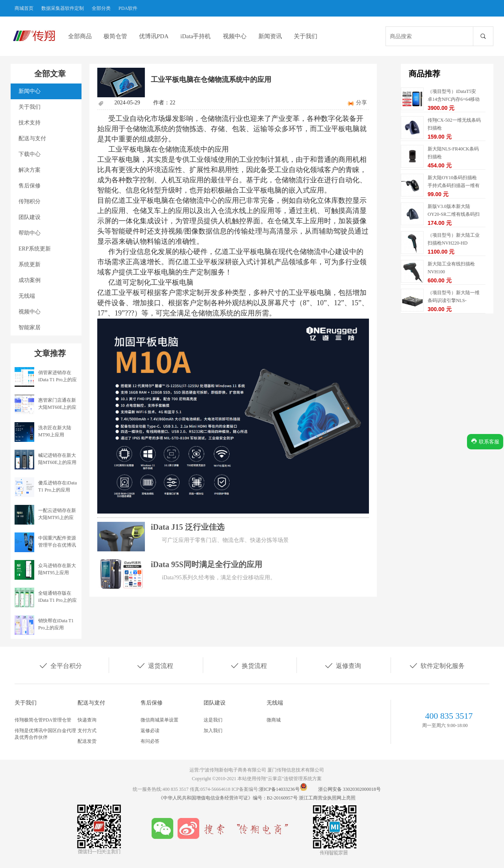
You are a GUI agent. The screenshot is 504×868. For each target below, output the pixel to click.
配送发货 (87, 741)
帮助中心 (30, 233)
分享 (361, 103)
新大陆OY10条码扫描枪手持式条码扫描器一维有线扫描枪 (454, 185)
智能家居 (30, 327)
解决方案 (30, 170)
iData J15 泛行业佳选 (188, 527)
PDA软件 (128, 8)
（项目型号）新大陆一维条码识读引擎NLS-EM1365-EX (454, 300)
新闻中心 (30, 91)
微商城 (274, 720)
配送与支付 (32, 138)
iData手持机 (195, 36)
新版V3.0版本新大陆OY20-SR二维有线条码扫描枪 (454, 214)
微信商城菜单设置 (159, 720)
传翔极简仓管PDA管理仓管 (43, 720)
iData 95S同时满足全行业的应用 (207, 564)
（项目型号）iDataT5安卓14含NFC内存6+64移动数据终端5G (454, 99)
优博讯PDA (154, 36)
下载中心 (30, 154)
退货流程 (155, 665)
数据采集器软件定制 (63, 8)
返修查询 (343, 665)
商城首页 (24, 8)
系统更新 (30, 264)
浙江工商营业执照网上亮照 (327, 798)
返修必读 (150, 731)
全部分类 (101, 8)
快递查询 (87, 720)
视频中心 (235, 36)
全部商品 (80, 36)
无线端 (27, 296)
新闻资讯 (270, 36)
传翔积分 (30, 201)
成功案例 (30, 280)
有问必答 (150, 741)
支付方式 (87, 731)
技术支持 (30, 123)
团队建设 (30, 217)
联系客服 (485, 441)
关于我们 (306, 36)
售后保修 (30, 186)
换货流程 (248, 665)
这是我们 (213, 720)
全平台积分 (60, 665)
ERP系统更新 (35, 249)
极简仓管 (115, 36)
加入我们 (213, 731)
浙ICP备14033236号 (279, 789)
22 (172, 103)
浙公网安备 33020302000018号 (349, 789)
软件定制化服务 (437, 665)
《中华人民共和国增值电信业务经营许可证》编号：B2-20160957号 (229, 798)
